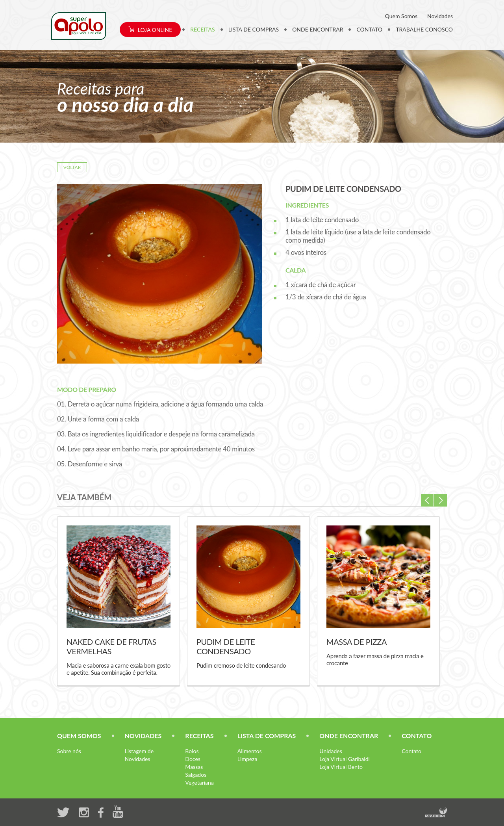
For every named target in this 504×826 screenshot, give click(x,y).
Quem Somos (401, 16)
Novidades (440, 16)
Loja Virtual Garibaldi (345, 759)
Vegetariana (199, 782)
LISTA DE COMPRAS (254, 29)
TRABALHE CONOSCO (424, 29)
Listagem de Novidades (139, 755)
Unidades (331, 751)
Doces (193, 759)
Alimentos (250, 751)
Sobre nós (69, 751)
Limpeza (247, 759)
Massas (194, 767)
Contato (411, 751)
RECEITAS (202, 29)
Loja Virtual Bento (341, 767)
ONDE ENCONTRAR (318, 29)
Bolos (192, 751)
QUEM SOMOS (79, 736)
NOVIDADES (143, 736)
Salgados (196, 775)
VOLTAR (72, 167)
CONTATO (369, 29)
